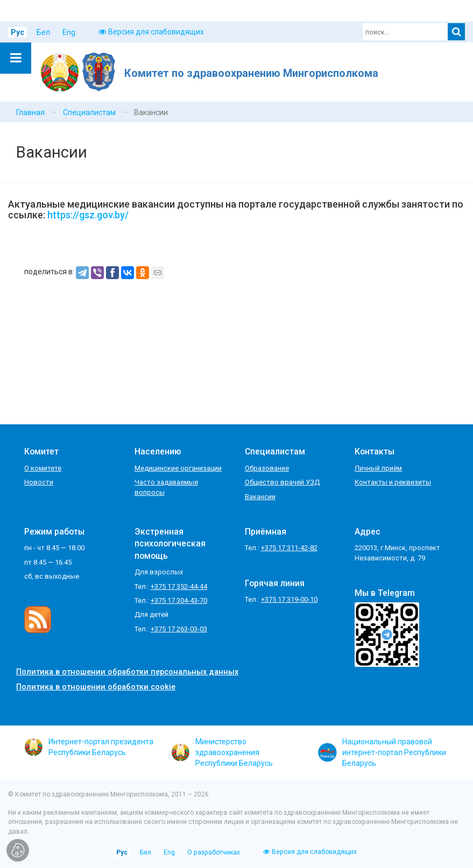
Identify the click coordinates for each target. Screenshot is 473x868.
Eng (69, 32)
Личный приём (378, 468)
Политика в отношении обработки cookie (96, 687)
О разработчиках (214, 852)
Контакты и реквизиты (393, 482)
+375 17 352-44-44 (179, 586)
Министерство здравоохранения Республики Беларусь (222, 752)
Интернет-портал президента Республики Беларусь (89, 747)
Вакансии (260, 497)
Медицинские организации (178, 468)
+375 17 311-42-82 (289, 548)
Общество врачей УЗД (282, 482)
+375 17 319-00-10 (289, 599)
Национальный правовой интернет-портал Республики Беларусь (382, 752)
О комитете (43, 468)
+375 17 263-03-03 (179, 629)
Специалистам (89, 112)
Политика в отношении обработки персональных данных (127, 672)
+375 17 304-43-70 (179, 600)
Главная (30, 112)
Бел (43, 32)
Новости (39, 482)
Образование (267, 468)
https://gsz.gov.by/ (88, 215)
